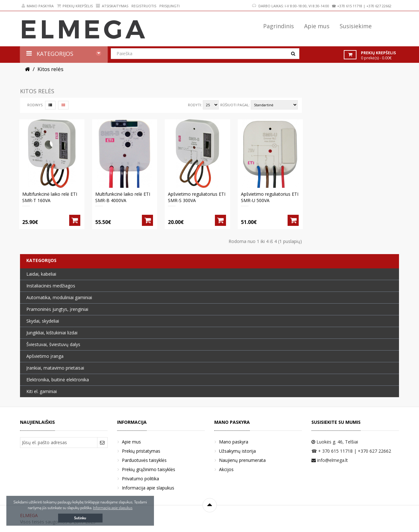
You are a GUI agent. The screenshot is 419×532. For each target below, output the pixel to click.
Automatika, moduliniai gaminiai (59, 297)
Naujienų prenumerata (242, 460)
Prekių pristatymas (141, 451)
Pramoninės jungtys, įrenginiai (57, 309)
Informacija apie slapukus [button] (113, 508)
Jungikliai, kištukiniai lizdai (52, 333)
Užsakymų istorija (237, 451)
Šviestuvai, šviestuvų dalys (53, 344)
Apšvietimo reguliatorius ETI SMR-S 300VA (197, 197)
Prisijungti (170, 6)
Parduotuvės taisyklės (144, 460)
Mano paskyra (38, 6)
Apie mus (131, 442)
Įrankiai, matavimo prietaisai (55, 368)
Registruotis (144, 6)
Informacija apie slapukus (148, 488)
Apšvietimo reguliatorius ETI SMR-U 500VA (270, 197)
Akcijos (226, 469)
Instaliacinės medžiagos (51, 286)
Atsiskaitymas (112, 6)
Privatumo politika (140, 479)
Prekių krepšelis (75, 6)
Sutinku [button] (80, 518)
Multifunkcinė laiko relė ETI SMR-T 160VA (50, 197)
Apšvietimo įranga (45, 356)
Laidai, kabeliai (41, 274)
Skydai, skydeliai (43, 321)
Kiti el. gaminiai (42, 391)
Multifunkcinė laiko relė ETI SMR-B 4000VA (123, 197)
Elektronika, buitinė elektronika (58, 380)
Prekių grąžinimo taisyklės (149, 469)
